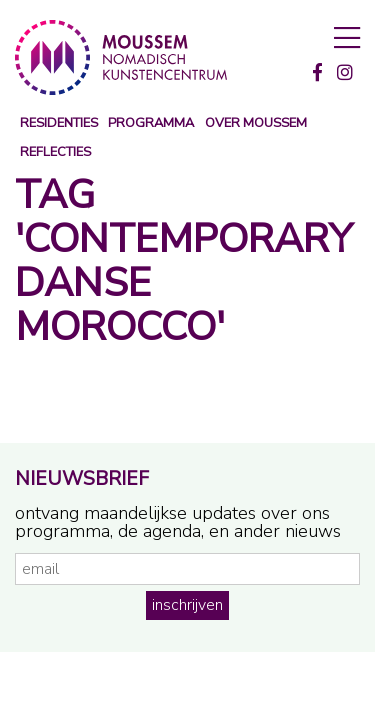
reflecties (55, 152)
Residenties (59, 123)
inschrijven (187, 605)
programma (151, 123)
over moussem (256, 123)
